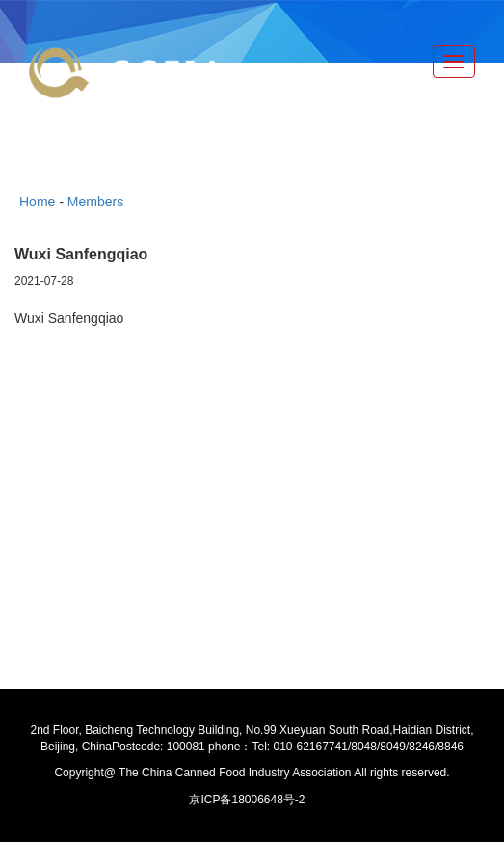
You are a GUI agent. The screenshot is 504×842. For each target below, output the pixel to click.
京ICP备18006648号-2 (247, 800)
